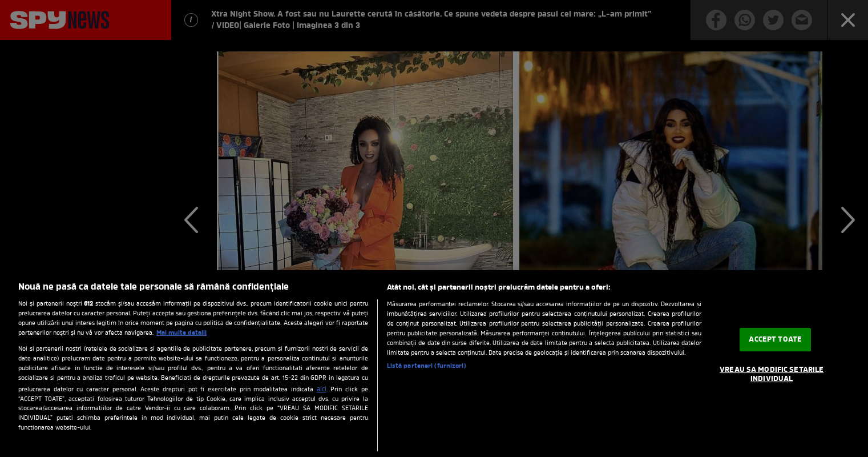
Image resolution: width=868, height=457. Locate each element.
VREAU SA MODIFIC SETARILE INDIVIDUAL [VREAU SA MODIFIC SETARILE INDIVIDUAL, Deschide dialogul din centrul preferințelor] (772, 374)
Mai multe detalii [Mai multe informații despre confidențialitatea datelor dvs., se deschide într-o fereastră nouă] (181, 333)
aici (322, 390)
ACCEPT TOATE (775, 340)
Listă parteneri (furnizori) (427, 366)
